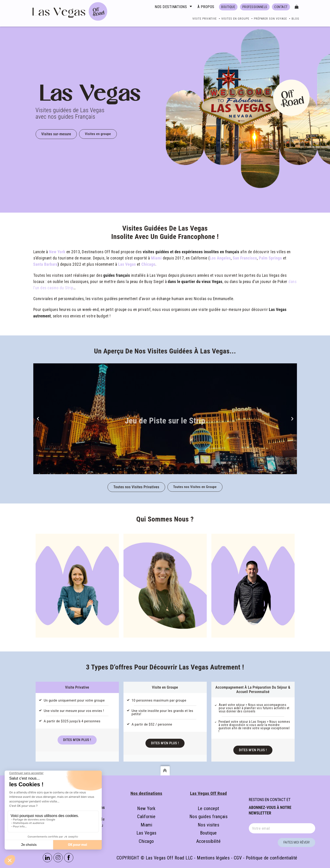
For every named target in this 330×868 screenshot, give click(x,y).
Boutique (208, 833)
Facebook (69, 858)
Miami (156, 258)
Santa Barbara (46, 264)
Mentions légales (213, 858)
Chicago (148, 264)
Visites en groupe (235, 19)
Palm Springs (270, 258)
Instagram (58, 858)
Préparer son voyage (270, 19)
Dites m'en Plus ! (77, 740)
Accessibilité (209, 841)
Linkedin (47, 858)
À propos (206, 7)
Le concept (208, 808)
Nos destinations (171, 7)
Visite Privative (205, 19)
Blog (295, 19)
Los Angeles (220, 258)
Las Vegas (127, 264)
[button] (38, 419)
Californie (146, 817)
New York (57, 252)
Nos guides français (209, 817)
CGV (238, 858)
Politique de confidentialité (272, 858)
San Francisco (245, 258)
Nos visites (209, 825)
